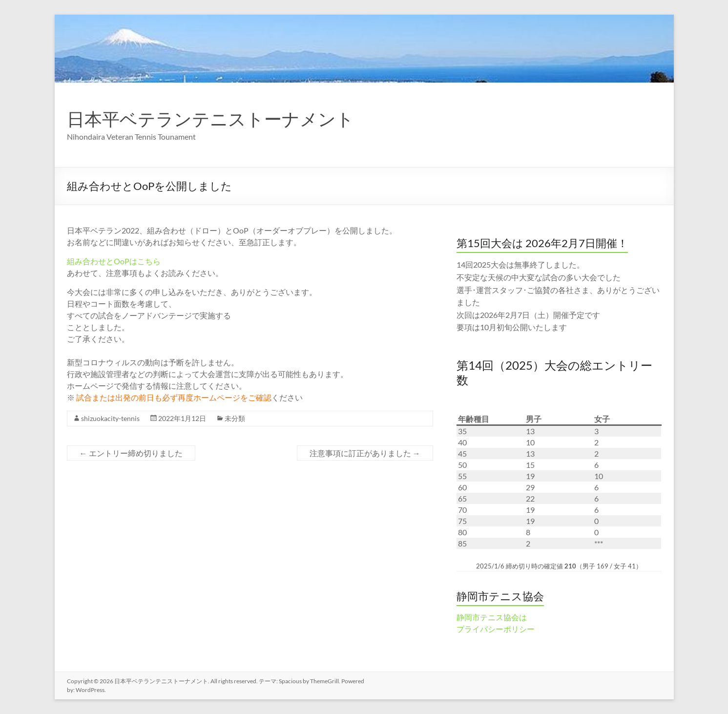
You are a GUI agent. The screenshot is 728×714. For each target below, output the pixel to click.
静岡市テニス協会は (492, 617)
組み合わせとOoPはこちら (114, 261)
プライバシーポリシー (496, 629)
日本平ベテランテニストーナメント (210, 119)
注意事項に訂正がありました (365, 453)
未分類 (235, 418)
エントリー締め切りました (131, 453)
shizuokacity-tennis (110, 418)
